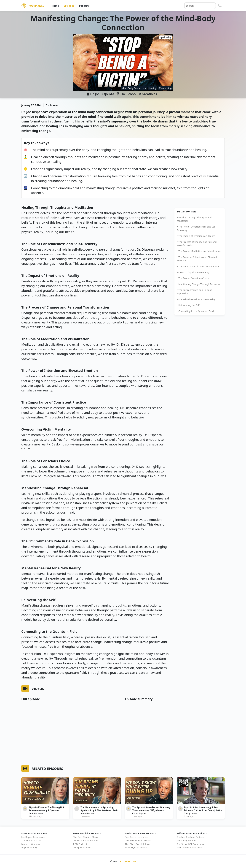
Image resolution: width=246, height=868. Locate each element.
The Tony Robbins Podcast (191, 847)
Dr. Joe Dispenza (102, 94)
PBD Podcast (80, 844)
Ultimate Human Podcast (139, 840)
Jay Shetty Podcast (187, 840)
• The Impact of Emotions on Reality (196, 236)
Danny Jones (191, 814)
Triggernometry (82, 847)
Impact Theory (29, 847)
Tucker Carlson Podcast (86, 840)
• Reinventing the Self (188, 305)
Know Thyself (139, 814)
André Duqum (36, 814)
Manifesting (165, 88)
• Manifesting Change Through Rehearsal (199, 284)
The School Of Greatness (137, 94)
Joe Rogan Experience (33, 837)
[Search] (220, 6)
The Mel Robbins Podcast (190, 837)
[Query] (200, 6)
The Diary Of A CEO (32, 840)
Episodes (69, 6)
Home (55, 6)
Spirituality (166, 37)
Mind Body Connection (134, 88)
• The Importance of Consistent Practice (198, 266)
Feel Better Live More (137, 837)
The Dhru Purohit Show (138, 844)
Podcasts (84, 6)
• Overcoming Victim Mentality (193, 272)
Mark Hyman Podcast (137, 847)
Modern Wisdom (31, 844)
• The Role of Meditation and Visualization (199, 251)
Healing (152, 88)
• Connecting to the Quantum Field (195, 311)
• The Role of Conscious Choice (193, 278)
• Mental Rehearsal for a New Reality (196, 299)
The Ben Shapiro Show (85, 837)
